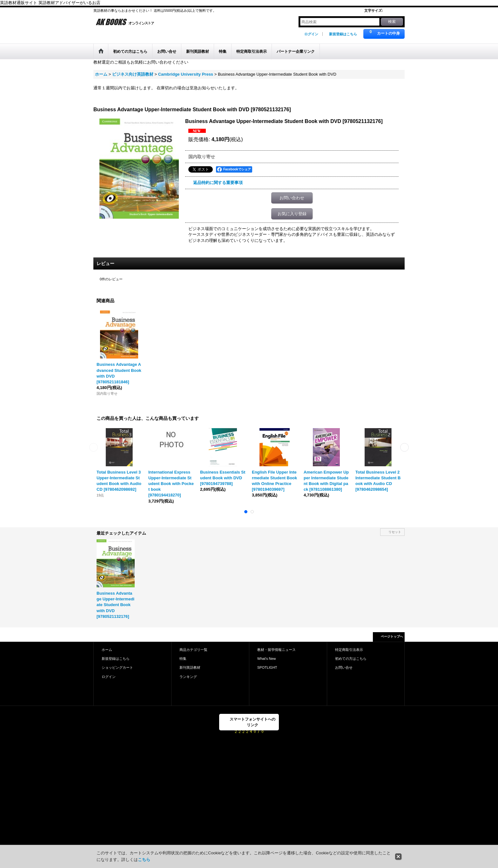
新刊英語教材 (190, 667)
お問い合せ (344, 667)
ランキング (188, 677)
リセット (395, 532)
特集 (183, 659)
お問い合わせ (292, 198)
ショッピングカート (117, 667)
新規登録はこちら (343, 34)
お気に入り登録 (292, 214)
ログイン (311, 34)
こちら (144, 860)
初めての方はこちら (351, 659)
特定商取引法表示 (349, 650)
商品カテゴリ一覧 (193, 650)
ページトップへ (392, 636)
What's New (267, 659)
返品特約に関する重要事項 (218, 183)
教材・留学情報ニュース (276, 650)
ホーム (107, 650)
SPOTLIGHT (267, 667)
